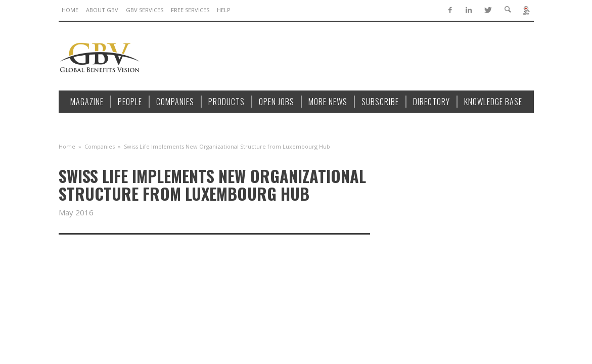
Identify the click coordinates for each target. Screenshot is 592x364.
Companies (100, 146)
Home (67, 146)
